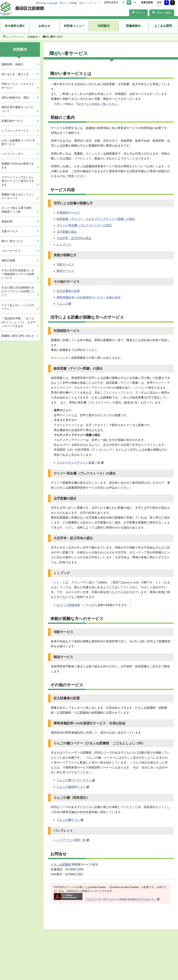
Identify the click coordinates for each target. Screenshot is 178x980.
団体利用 (7, 221)
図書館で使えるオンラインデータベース (18, 196)
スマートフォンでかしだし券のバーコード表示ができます (18, 181)
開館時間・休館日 (12, 64)
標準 (159, 2)
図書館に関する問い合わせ (18, 336)
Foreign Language (48, 3)
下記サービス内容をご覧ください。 (98, 104)
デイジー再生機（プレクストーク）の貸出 (84, 225)
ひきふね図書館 (61, 865)
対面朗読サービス (68, 213)
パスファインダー (12, 154)
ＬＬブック (64, 245)
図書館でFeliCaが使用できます (18, 165)
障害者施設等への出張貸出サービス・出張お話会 (89, 297)
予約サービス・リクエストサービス (18, 86)
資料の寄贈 (8, 260)
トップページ (14, 37)
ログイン (138, 13)
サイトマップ (89, 3)
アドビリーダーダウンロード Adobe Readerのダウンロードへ (105, 899)
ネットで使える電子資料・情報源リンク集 (18, 210)
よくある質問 (163, 26)
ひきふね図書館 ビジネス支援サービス (18, 142)
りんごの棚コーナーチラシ (74, 780)
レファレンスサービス (15, 131)
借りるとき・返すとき (15, 74)
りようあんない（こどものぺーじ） (18, 307)
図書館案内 (133, 26)
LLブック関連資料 (68, 605)
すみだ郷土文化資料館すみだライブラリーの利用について (18, 291)
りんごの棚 (64, 304)
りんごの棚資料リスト (71, 787)
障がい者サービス (12, 241)
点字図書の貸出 (67, 232)
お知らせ (44, 26)
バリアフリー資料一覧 (71, 840)
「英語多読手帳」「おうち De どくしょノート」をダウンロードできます (19, 322)
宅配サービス (65, 264)
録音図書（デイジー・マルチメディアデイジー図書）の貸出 (96, 219)
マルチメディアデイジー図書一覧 (78, 463)
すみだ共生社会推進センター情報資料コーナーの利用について (18, 274)
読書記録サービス (12, 121)
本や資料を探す (15, 26)
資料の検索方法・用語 (15, 98)
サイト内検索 (70, 3)
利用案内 (104, 26)
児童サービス (10, 231)
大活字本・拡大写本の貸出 (74, 238)
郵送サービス (65, 271)
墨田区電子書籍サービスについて (18, 109)
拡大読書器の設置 (68, 291)
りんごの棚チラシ (68, 820)
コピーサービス (11, 251)
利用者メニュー (74, 26)
